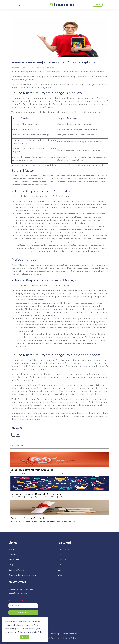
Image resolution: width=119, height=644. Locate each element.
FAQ (11, 565)
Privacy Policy (70, 638)
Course (60, 555)
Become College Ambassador (23, 575)
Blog (59, 565)
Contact (12, 555)
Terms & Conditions (52, 638)
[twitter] (18, 435)
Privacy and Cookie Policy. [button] (31, 632)
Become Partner (17, 570)
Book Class (14, 560)
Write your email (16, 601)
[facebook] (14, 435)
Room (59, 570)
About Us (13, 549)
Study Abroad (63, 549)
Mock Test (61, 560)
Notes (59, 575)
